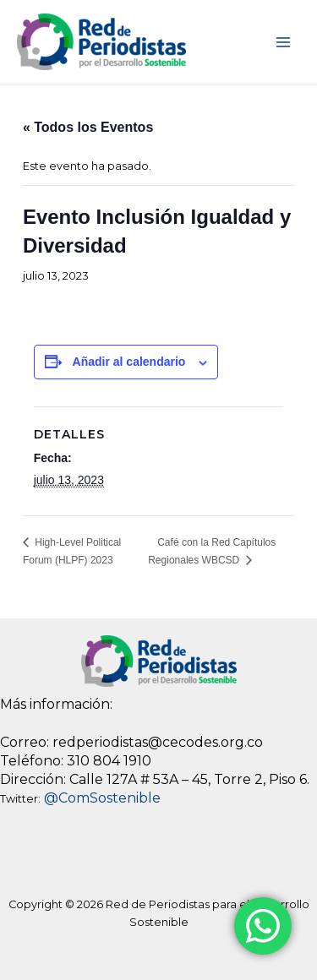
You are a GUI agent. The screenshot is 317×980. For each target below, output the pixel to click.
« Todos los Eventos (88, 127)
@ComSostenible (102, 798)
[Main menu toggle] (284, 42)
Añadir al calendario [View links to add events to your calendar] (129, 362)
